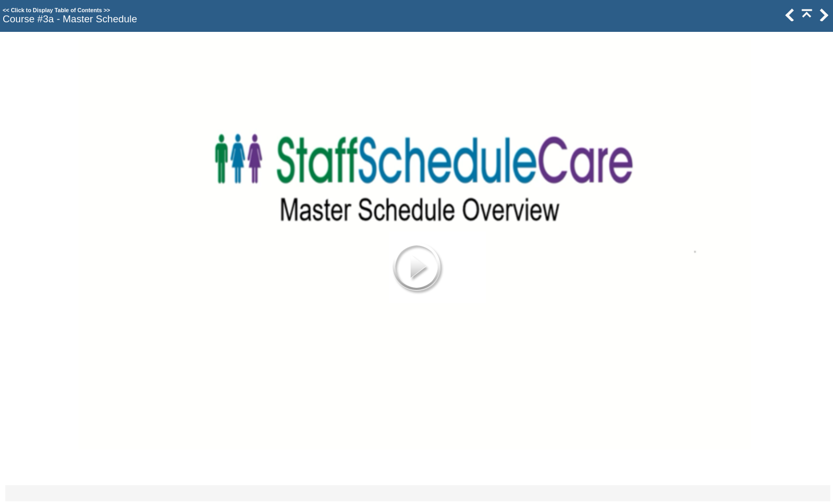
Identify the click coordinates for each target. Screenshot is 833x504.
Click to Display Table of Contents (56, 10)
